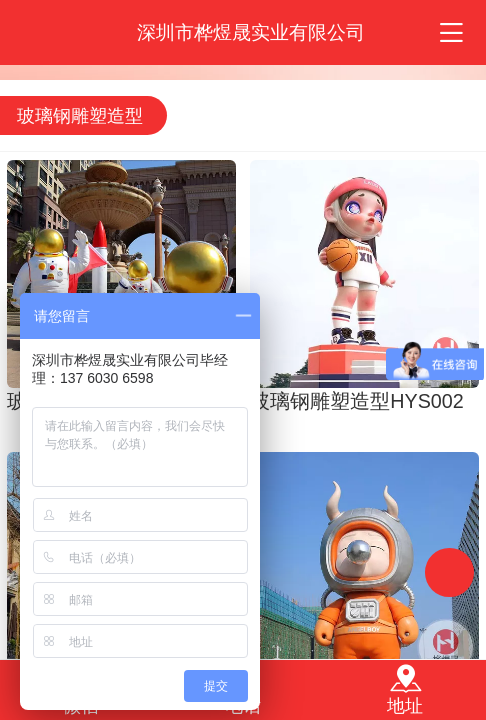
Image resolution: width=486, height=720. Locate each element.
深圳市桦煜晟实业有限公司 (251, 32)
